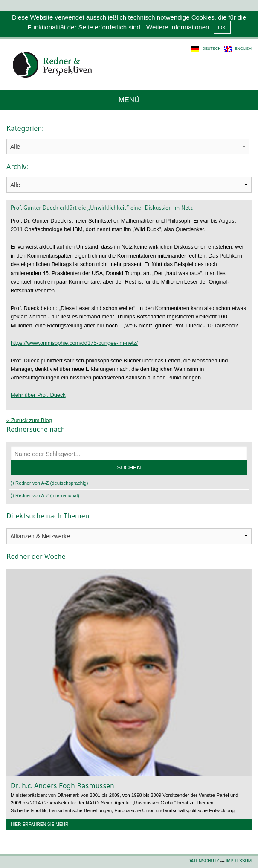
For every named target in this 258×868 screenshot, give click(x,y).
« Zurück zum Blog (29, 420)
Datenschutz (203, 861)
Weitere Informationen (178, 27)
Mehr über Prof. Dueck (38, 395)
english (243, 49)
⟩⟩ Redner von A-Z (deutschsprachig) (49, 483)
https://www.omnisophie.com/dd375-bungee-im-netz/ (74, 343)
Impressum (239, 861)
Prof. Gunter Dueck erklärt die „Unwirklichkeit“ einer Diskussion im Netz (102, 208)
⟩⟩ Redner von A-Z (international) (45, 495)
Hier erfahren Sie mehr (39, 824)
